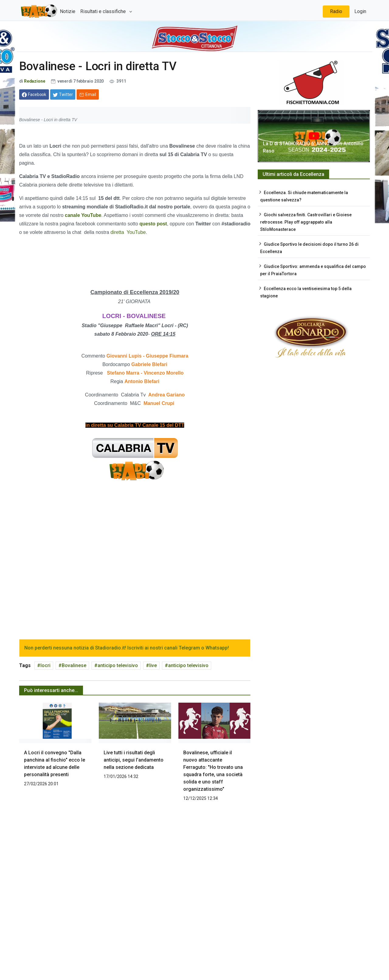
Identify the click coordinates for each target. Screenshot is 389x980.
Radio (336, 11)
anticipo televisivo (118, 665)
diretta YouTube (128, 232)
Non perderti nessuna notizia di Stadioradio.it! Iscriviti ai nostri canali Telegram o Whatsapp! (127, 648)
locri (45, 665)
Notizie (68, 11)
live (153, 665)
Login (360, 11)
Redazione (35, 81)
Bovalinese (74, 665)
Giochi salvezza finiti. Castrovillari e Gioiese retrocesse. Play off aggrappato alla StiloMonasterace (306, 222)
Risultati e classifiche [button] (104, 11)
